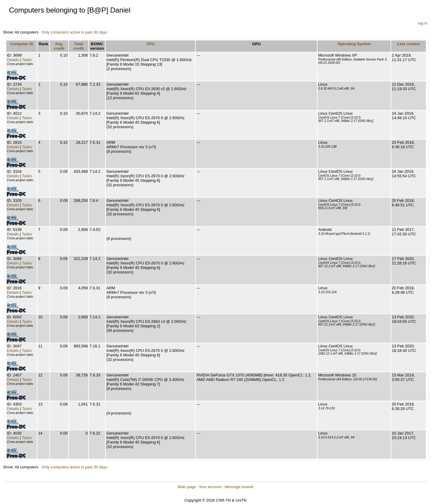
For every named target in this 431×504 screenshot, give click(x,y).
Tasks (27, 60)
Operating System (354, 44)
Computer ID (22, 44)
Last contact (409, 44)
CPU (150, 44)
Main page (187, 487)
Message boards (239, 487)
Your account (210, 487)
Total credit (79, 46)
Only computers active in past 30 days (75, 32)
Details (13, 60)
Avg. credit (59, 46)
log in (423, 23)
